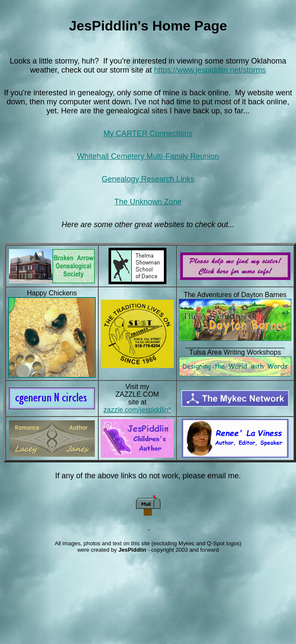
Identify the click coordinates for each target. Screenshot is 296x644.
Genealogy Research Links (148, 179)
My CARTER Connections (148, 134)
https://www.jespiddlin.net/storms (210, 70)
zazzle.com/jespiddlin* (137, 410)
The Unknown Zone (148, 202)
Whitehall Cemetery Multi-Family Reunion (148, 156)
